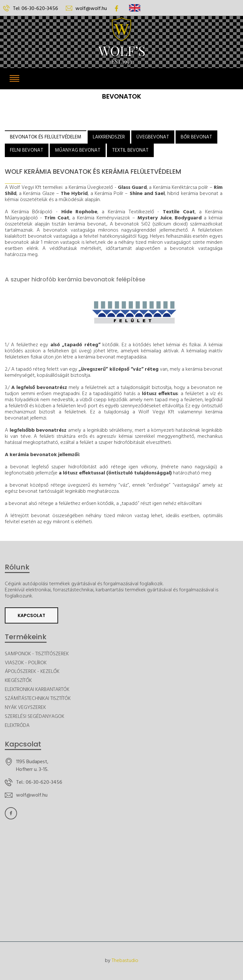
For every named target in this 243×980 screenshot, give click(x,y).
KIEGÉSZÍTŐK (18, 681)
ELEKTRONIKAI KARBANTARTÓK (37, 690)
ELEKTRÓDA (17, 726)
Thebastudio (125, 961)
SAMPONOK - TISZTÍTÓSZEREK (37, 654)
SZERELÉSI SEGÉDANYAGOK (35, 717)
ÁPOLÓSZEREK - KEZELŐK (32, 672)
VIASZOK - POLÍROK (26, 663)
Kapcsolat (31, 615)
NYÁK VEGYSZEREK (25, 708)
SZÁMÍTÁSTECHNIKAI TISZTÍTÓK (38, 699)
